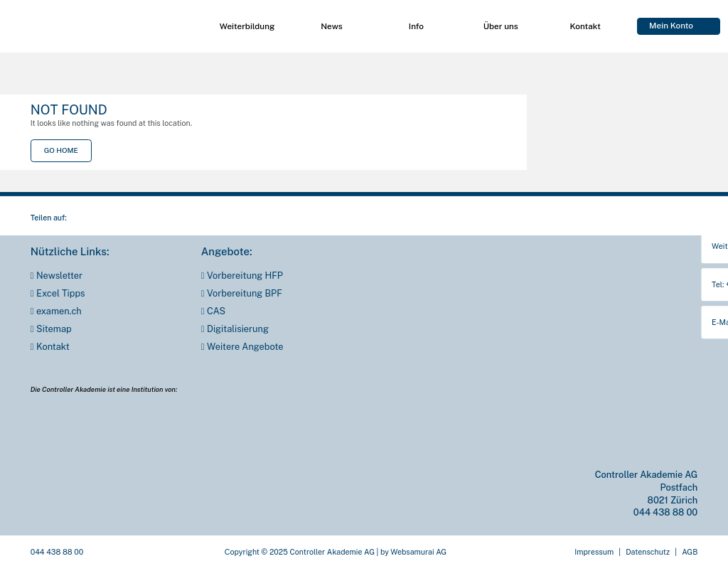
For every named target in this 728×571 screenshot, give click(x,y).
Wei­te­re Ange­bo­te (245, 347)
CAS (216, 311)
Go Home (61, 150)
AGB (690, 552)
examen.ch (59, 311)
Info (416, 26)
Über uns (501, 26)
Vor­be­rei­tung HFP (245, 276)
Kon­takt (585, 26)
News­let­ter (59, 276)
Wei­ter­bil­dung (247, 26)
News (331, 26)
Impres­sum (594, 552)
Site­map (54, 329)
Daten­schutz (648, 552)
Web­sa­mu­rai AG (418, 552)
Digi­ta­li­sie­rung (238, 329)
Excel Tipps (60, 294)
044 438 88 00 (665, 512)
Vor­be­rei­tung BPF (245, 294)
